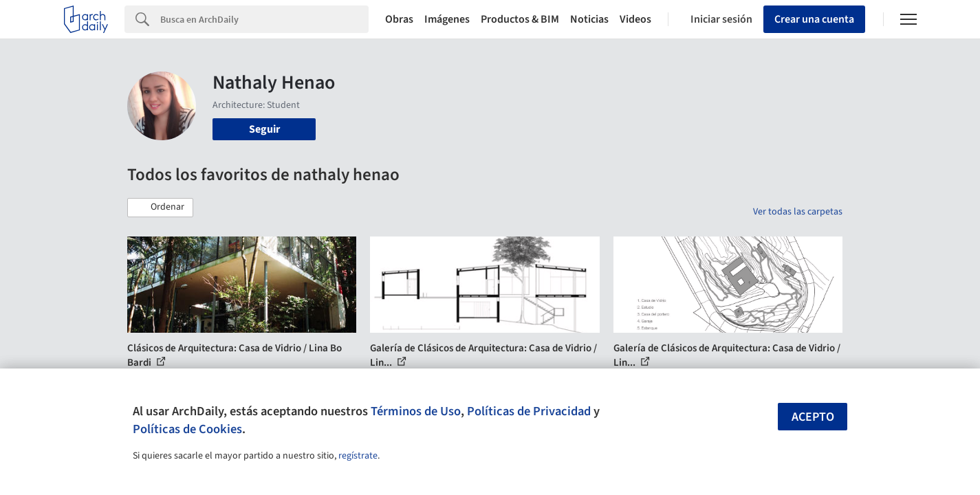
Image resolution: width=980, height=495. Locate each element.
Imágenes (447, 19)
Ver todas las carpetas (798, 212)
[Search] (264, 19)
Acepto (813, 417)
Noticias (589, 19)
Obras (399, 19)
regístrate (358, 456)
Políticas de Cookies (187, 429)
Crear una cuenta (814, 19)
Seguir (264, 129)
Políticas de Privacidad (529, 411)
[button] (160, 208)
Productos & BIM (520, 19)
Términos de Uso (416, 411)
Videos (635, 19)
